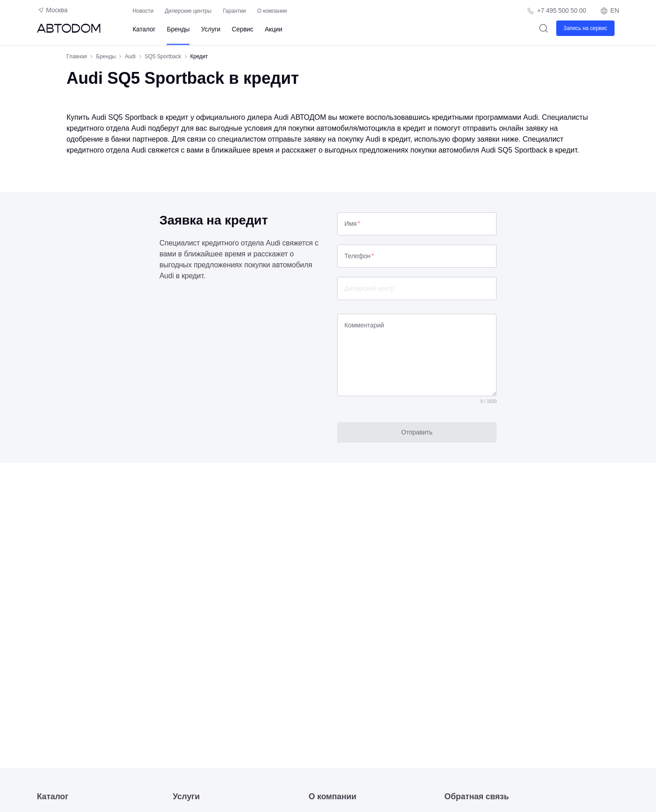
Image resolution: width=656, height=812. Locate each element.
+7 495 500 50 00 (562, 10)
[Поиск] (544, 28)
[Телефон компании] (556, 11)
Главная (77, 56)
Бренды (178, 29)
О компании (272, 11)
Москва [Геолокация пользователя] (52, 10)
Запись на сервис (585, 28)
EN (610, 11)
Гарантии (234, 11)
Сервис (243, 29)
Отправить (417, 432)
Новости (143, 11)
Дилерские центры (188, 11)
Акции (274, 29)
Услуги (210, 29)
